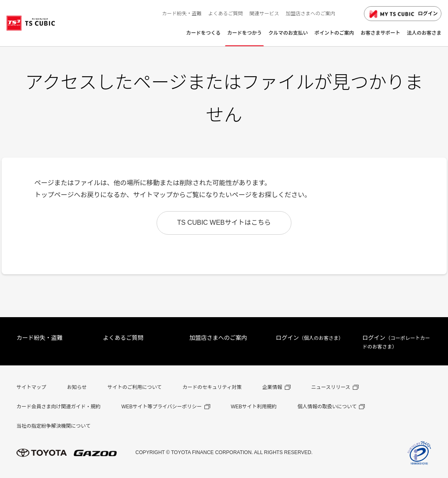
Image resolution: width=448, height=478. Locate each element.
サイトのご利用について (135, 387)
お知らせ (77, 387)
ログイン (403, 14)
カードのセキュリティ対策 (212, 387)
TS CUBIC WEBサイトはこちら (224, 223)
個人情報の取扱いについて (327, 407)
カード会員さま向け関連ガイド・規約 (59, 407)
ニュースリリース (331, 387)
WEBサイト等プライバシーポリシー (161, 407)
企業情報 (272, 387)
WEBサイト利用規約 (254, 407)
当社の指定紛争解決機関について (54, 426)
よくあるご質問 (123, 338)
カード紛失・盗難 (40, 338)
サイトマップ (31, 387)
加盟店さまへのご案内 (218, 338)
